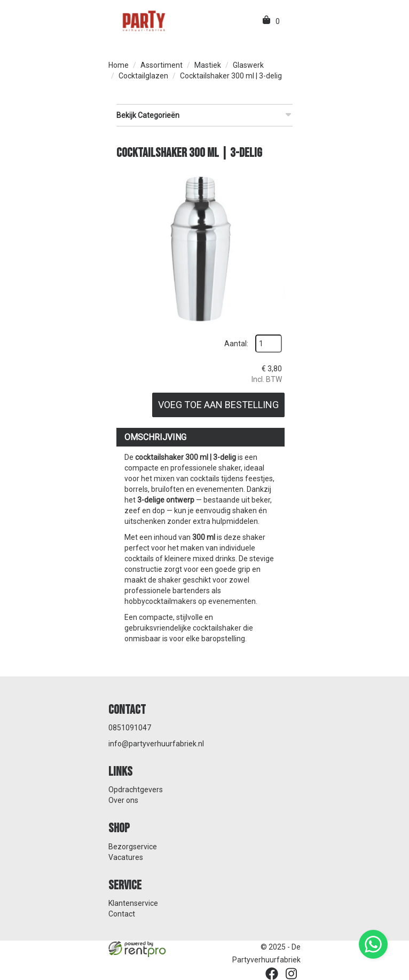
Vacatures (126, 857)
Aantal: (236, 344)
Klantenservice (133, 903)
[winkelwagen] (267, 21)
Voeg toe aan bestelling (218, 405)
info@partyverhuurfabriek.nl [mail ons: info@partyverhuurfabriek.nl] (156, 744)
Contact (122, 914)
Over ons (123, 800)
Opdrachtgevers (136, 790)
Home (119, 65)
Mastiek (208, 65)
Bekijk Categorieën (204, 115)
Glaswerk (248, 65)
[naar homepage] (143, 20)
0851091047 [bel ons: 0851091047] (130, 728)
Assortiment (162, 65)
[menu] (289, 21)
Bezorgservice (133, 847)
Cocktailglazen (143, 76)
